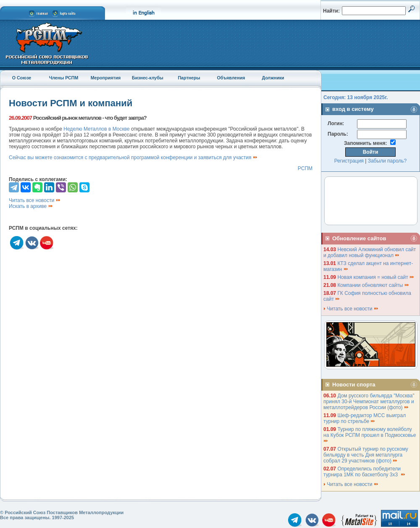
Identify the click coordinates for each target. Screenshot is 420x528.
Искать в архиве (31, 206)
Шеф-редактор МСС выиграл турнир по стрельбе (365, 418)
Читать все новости (35, 200)
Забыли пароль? (387, 161)
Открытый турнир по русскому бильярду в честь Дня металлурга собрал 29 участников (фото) (366, 455)
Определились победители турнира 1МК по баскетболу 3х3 (365, 472)
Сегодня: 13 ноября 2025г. (356, 97)
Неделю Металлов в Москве (96, 129)
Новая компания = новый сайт (376, 277)
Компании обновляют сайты (373, 285)
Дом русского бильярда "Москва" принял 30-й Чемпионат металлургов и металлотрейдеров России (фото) (369, 402)
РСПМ (305, 168)
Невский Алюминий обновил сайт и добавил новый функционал (370, 252)
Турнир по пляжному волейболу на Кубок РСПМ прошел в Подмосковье (370, 435)
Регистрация (349, 161)
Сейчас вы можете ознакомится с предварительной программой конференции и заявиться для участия (133, 158)
